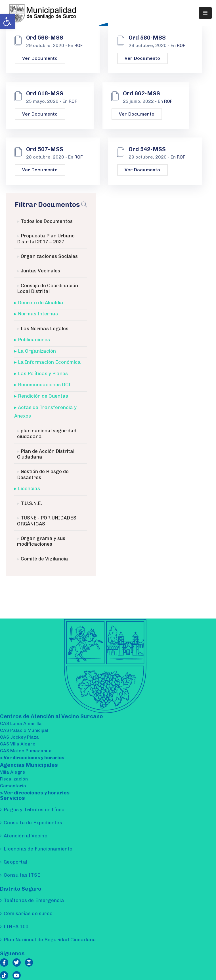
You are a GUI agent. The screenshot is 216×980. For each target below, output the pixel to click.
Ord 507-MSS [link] (45, 149)
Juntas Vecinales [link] (40, 271)
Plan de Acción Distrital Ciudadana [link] (46, 454)
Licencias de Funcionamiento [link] (38, 849)
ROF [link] (78, 45)
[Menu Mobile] (205, 13)
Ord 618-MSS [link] (45, 93)
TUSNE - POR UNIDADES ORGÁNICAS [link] (47, 521)
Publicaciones (34, 340)
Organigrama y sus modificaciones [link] (41, 541)
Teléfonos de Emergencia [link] (34, 900)
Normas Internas (38, 314)
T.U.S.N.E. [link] (31, 503)
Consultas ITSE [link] (22, 875)
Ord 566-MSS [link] (45, 38)
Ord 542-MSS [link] (147, 149)
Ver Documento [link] (40, 58)
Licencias (29, 488)
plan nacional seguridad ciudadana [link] (47, 433)
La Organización (37, 351)
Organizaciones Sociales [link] (49, 256)
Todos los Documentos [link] (47, 221)
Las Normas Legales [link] (45, 328)
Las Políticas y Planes (43, 373)
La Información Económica (49, 362)
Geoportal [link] (15, 862)
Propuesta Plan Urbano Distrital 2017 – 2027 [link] (46, 239)
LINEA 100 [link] (16, 926)
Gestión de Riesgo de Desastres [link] (43, 474)
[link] (7, 22)
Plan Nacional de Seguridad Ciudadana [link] (50, 940)
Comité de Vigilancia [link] (44, 559)
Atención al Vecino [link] (26, 836)
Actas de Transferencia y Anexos (45, 412)
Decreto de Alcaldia (41, 303)
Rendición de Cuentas (43, 396)
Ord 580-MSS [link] (147, 38)
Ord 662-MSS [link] (141, 93)
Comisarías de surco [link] (28, 913)
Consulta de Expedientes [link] (33, 823)
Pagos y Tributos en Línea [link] (34, 810)
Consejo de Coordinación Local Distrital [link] (48, 288)
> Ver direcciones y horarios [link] (32, 758)
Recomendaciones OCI (44, 385)
